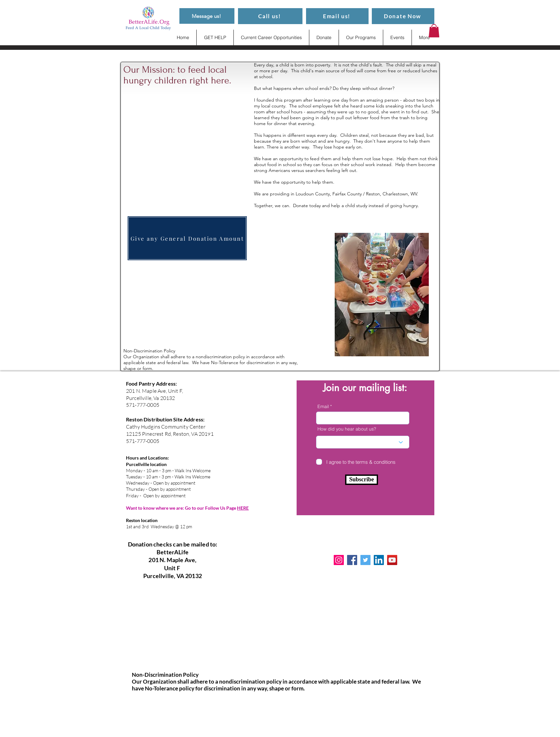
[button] (434, 31)
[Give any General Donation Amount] (187, 238)
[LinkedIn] (379, 560)
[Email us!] (337, 16)
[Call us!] (270, 16)
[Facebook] (352, 560)
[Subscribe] (362, 480)
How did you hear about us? (347, 429)
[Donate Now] (403, 16)
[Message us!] (207, 16)
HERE (243, 508)
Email (323, 406)
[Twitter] (365, 560)
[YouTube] (392, 560)
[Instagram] (339, 560)
